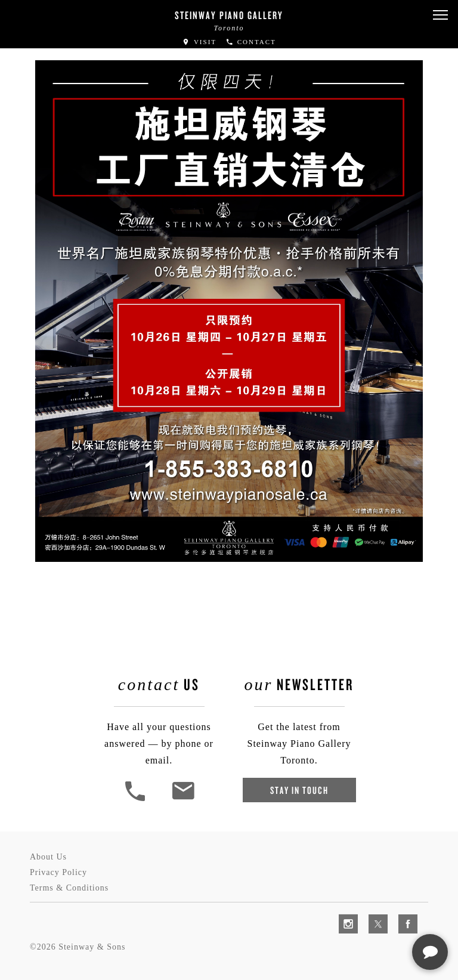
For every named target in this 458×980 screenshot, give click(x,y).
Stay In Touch (299, 790)
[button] (440, 15)
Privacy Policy (58, 872)
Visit (199, 42)
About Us (48, 857)
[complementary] (372, 914)
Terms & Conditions (69, 888)
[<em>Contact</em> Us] (183, 800)
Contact (251, 42)
